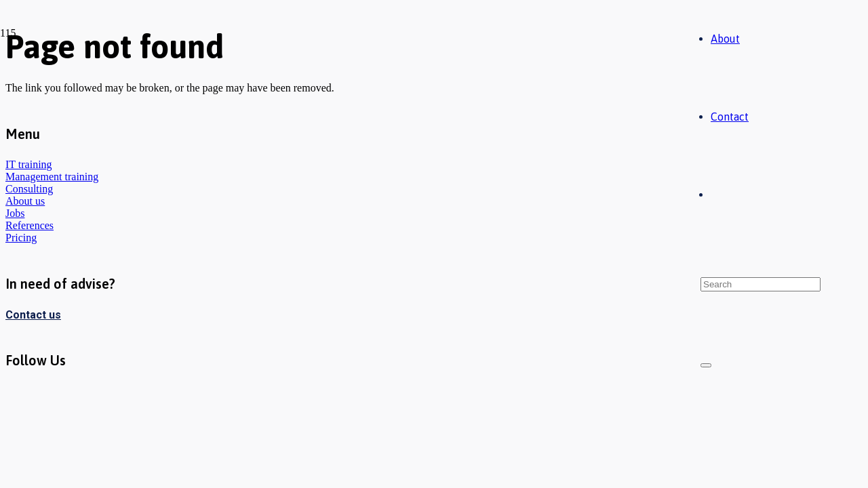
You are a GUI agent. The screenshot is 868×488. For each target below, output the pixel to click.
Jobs (15, 213)
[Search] (761, 284)
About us (25, 201)
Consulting (29, 189)
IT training (29, 164)
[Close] (706, 365)
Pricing (21, 238)
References (29, 225)
